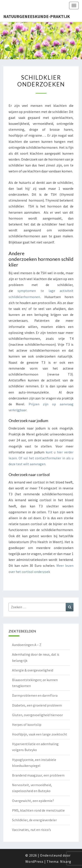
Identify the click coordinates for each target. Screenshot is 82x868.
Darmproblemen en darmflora (35, 695)
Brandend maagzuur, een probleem (38, 775)
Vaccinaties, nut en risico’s (31, 830)
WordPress (34, 861)
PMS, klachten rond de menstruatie (38, 810)
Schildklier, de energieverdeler (34, 820)
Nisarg (66, 861)
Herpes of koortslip (27, 725)
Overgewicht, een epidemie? (33, 801)
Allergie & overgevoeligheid (33, 670)
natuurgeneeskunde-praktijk (37, 16)
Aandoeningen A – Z (27, 645)
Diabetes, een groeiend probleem (37, 705)
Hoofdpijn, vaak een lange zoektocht (40, 734)
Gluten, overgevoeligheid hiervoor (38, 715)
